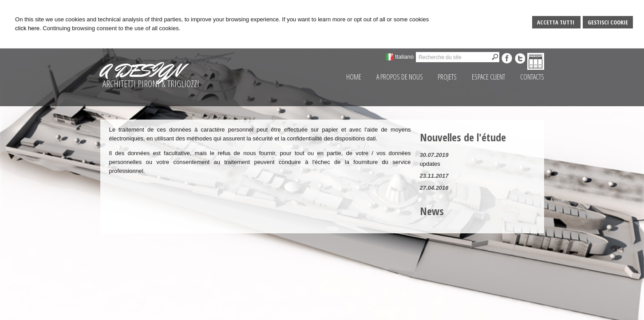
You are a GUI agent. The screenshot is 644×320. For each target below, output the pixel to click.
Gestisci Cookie (608, 22)
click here (27, 28)
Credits (443, 311)
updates (430, 164)
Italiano (404, 57)
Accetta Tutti (556, 22)
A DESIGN (141, 71)
